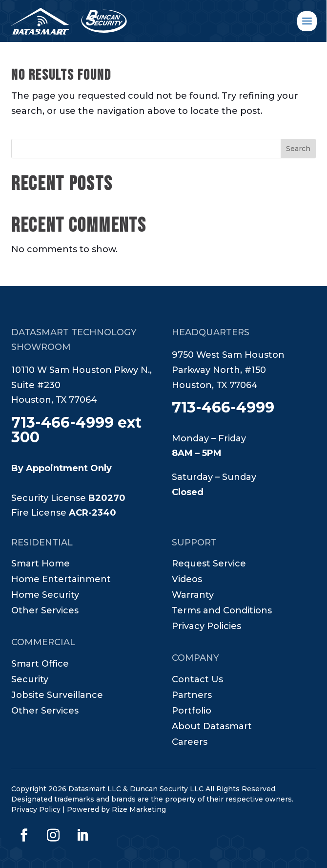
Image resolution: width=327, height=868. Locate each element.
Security (30, 680)
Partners (192, 696)
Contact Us (197, 680)
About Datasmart (212, 727)
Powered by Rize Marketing (116, 809)
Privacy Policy (36, 809)
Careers (190, 743)
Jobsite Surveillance (57, 696)
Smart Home (41, 564)
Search (298, 149)
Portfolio (192, 712)
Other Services (45, 611)
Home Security (45, 596)
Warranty (193, 596)
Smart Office (40, 665)
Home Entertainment (61, 580)
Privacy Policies (206, 627)
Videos (187, 580)
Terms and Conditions (222, 611)
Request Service (209, 564)
